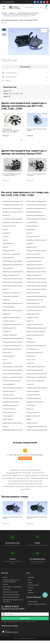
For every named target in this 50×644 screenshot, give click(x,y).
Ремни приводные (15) (33, 351)
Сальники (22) (30, 365)
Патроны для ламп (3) (9, 308)
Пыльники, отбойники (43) (10, 337)
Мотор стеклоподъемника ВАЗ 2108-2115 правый (36, 176)
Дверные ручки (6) (32, 249)
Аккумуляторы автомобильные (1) (36, 217)
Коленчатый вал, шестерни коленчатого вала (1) (14, 280)
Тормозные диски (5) (8, 396)
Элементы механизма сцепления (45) (37, 432)
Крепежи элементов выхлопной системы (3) (38, 291)
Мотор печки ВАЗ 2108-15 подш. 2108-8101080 (37, 131)
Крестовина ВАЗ (27, 474)
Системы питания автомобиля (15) (12, 375)
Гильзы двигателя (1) (8, 245)
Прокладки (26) (7, 333)
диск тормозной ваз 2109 (8, 480)
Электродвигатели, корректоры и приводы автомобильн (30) (38, 428)
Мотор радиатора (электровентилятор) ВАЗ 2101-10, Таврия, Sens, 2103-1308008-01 (11, 132)
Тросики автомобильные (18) (11, 407)
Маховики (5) (6, 301)
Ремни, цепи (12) (7, 354)
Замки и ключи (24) (8, 270)
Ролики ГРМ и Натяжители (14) (35, 354)
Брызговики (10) (31, 231)
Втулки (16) (29, 235)
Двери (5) (5, 249)
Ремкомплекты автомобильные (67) (36, 347)
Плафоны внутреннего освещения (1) (13, 312)
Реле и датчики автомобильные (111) (13, 347)
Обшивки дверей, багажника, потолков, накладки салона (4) (14, 305)
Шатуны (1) (6, 428)
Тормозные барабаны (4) (33, 393)
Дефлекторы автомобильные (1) (35, 259)
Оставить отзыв (25, 460)
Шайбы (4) (29, 421)
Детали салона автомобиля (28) (11, 256)
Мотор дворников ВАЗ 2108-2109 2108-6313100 (13, 519)
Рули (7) (5, 361)
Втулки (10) (6, 238)
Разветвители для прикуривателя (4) (13, 340)
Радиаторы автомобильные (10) (35, 337)
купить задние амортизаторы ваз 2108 (32, 485)
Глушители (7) (30, 245)
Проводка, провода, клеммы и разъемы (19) (38, 330)
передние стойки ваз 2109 (32, 477)
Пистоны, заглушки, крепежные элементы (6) (38, 308)
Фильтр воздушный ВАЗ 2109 (14, 474)
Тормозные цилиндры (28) (34, 400)
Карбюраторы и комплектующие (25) (13, 273)
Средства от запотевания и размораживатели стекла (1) (14, 379)
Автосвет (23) (6, 217)
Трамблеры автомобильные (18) (35, 403)
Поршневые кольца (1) (33, 319)
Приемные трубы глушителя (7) (35, 326)
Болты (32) (6, 231)
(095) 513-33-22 (10, 608)
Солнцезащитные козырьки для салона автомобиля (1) (38, 375)
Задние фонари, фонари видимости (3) (13, 266)
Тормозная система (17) (9, 393)
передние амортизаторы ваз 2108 (39, 480)
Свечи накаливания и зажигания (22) (13, 368)
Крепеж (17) (6, 291)
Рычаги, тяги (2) (31, 361)
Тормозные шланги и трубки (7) (11, 403)
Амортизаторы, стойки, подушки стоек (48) (14, 224)
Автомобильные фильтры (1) (34, 213)
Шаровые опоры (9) (32, 425)
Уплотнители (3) (31, 407)
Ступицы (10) (30, 386)
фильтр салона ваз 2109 (36, 482)
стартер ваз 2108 (7, 477)
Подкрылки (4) (7, 316)
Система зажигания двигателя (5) (36, 368)
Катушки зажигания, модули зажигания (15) (38, 273)
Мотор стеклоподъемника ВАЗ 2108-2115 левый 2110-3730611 (12, 176)
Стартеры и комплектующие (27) (11, 382)
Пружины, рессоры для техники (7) (36, 333)
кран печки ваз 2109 (15, 472)
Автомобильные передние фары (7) (12, 210)
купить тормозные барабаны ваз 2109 (31, 472)
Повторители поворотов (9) (34, 312)
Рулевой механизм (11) (9, 358)
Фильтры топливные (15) (33, 418)
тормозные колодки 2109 (23, 480)
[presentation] (42, 31)
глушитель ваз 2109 (42, 488)
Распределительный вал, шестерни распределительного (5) (14, 344)
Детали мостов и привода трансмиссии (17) (38, 252)
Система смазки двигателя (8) (35, 372)
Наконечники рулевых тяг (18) (35, 301)
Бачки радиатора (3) (32, 224)
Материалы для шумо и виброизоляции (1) (38, 298)
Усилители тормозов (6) (9, 410)
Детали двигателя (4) (9, 252)
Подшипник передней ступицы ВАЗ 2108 (13, 488)
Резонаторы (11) (31, 344)
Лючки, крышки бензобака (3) (11, 298)
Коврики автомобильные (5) (34, 277)
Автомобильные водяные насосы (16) (13, 206)
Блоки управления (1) (32, 228)
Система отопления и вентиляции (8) (13, 372)
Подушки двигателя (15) (33, 316)
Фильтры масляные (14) (33, 414)
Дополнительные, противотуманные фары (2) (14, 263)
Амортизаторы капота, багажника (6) (37, 221)
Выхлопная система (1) (33, 238)
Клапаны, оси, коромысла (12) (11, 277)
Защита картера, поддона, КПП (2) (36, 270)
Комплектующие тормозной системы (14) (38, 287)
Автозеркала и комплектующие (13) (12, 203)
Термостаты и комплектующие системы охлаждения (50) (14, 389)
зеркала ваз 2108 (25, 491)
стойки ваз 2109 (44, 477)
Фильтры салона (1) (8, 418)
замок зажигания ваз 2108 (14, 485)
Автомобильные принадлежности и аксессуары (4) (38, 210)
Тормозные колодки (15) (33, 396)
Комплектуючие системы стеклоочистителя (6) (38, 280)
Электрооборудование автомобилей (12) (14, 432)
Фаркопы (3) (30, 410)
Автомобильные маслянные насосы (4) (37, 206)
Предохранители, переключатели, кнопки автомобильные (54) (14, 326)
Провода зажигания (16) (9, 330)
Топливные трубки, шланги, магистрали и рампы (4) (38, 389)
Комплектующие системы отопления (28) (38, 284)
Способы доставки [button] (25, 74)
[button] (21, 142)
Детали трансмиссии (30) (33, 256)
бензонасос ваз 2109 (30, 488)
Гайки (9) (5, 242)
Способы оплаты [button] (25, 78)
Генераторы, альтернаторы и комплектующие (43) (38, 242)
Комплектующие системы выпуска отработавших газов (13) (14, 284)
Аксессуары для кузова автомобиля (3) (13, 221)
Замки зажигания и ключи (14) (35, 266)
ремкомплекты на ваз (18, 477)
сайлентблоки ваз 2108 (38, 474)
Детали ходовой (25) (8, 259)
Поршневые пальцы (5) (9, 323)
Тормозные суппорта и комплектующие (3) (14, 400)
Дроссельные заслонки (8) (34, 263)
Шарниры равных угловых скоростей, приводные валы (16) (14, 425)
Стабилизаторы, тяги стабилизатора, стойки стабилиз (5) (38, 379)
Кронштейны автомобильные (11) (12, 294)
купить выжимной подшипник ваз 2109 (18, 482)
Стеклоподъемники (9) (9, 386)
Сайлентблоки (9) (7, 365)
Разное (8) (29, 340)
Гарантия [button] (25, 82)
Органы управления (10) (33, 305)
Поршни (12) (30, 323)
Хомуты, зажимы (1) (8, 421)
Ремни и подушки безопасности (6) (12, 351)
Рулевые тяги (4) (31, 358)
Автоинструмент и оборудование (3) (36, 203)
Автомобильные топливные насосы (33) (14, 213)
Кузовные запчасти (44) (33, 294)
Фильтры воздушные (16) (10, 414)
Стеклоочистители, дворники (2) (35, 382)
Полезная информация (8, 2)
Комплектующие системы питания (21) (13, 287)
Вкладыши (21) (7, 235)
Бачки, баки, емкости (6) (9, 228)
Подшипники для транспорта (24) (12, 319)
